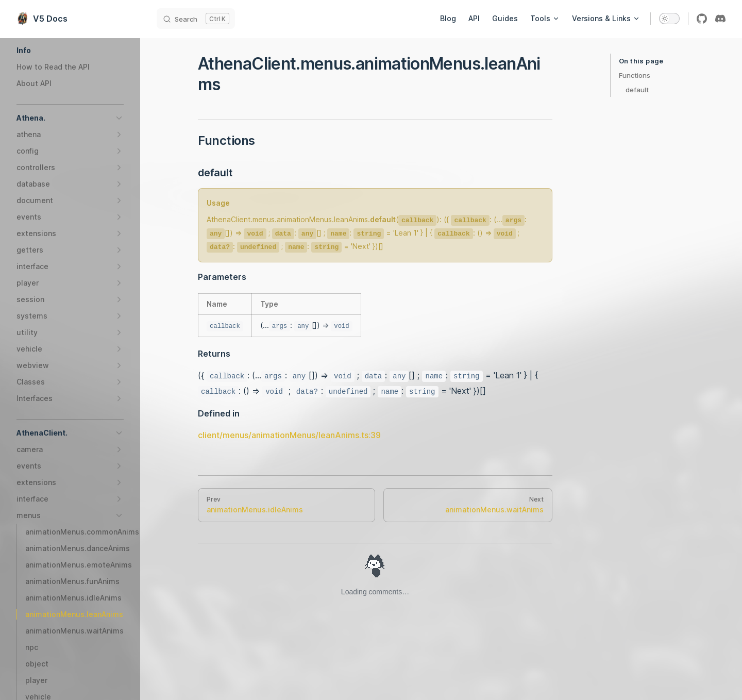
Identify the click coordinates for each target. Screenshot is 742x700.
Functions (635, 75)
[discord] (720, 19)
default (637, 90)
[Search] (196, 19)
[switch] (669, 19)
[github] (702, 19)
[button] (70, 51)
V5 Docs (42, 19)
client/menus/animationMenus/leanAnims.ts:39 (289, 435)
